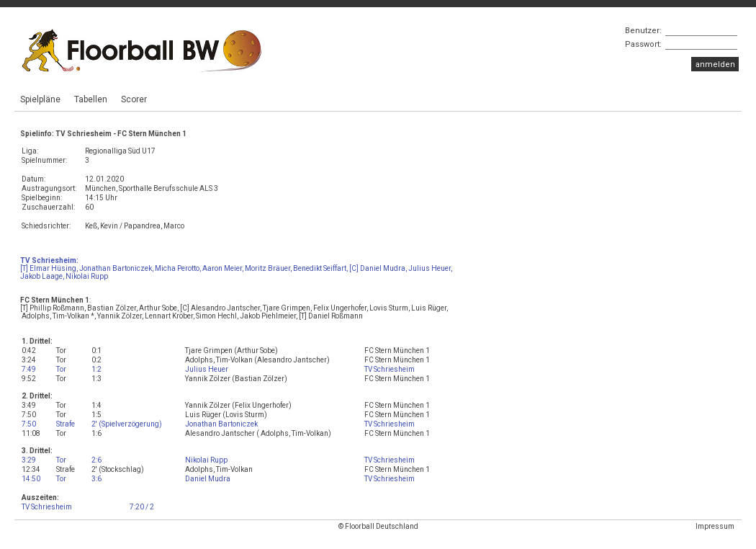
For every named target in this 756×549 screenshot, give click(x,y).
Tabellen (91, 99)
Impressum (715, 526)
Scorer (134, 99)
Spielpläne (40, 99)
